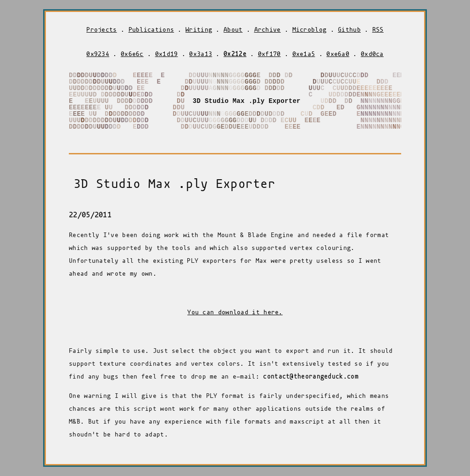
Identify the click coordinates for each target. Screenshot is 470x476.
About (233, 30)
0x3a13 (201, 54)
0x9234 (98, 54)
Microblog (310, 30)
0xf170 (269, 54)
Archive (268, 30)
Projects (101, 30)
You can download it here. (235, 312)
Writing (199, 30)
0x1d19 (167, 54)
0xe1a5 (304, 54)
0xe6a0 (338, 54)
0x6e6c (132, 54)
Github (349, 30)
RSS (378, 30)
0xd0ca (372, 54)
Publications (151, 30)
